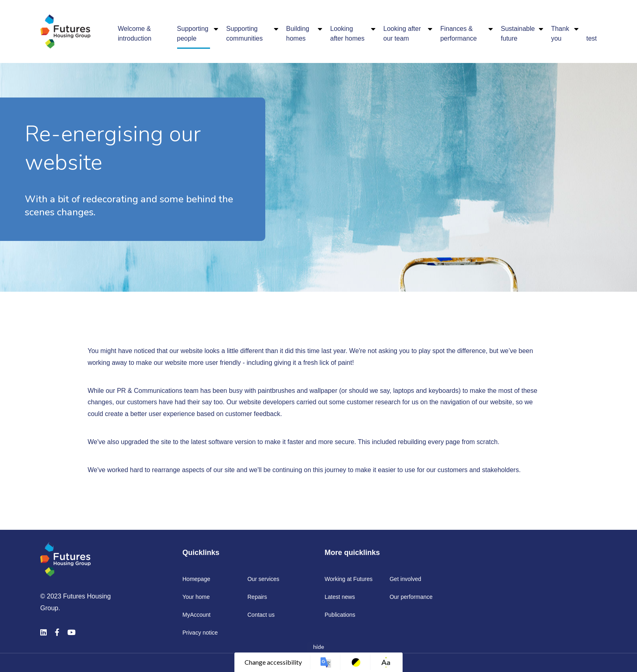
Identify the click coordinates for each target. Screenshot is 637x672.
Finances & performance (459, 34)
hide (319, 647)
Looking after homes (347, 34)
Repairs (257, 597)
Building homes (298, 34)
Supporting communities (245, 34)
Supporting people (193, 34)
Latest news (340, 597)
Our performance (411, 597)
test (591, 38)
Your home (196, 597)
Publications (340, 615)
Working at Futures (349, 579)
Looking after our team (402, 34)
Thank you (560, 34)
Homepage (196, 579)
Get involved (405, 579)
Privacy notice (200, 633)
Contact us (261, 615)
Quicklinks (201, 553)
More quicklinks (352, 553)
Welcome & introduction (135, 34)
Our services (263, 579)
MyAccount (196, 615)
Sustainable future (518, 34)
